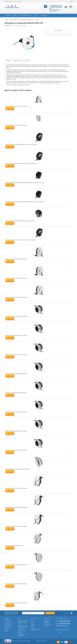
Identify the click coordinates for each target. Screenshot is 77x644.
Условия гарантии (8, 622)
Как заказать (7, 628)
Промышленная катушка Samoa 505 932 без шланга (18, 469)
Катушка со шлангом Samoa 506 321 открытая (16, 335)
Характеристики (17, 60)
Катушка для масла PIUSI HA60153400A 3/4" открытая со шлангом (21, 164)
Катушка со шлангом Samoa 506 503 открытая (16, 316)
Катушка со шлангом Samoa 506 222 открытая (16, 393)
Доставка (11, 1)
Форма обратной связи (63, 626)
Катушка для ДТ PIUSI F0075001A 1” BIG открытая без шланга (20, 221)
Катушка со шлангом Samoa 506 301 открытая (16, 355)
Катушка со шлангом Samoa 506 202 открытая (16, 412)
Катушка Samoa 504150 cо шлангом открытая (16, 125)
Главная (8, 15)
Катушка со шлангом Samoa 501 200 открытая (16, 603)
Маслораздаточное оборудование (26, 20)
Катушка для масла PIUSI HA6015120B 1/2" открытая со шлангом (21, 240)
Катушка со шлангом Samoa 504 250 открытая (16, 584)
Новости (32, 626)
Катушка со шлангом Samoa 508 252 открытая (16, 259)
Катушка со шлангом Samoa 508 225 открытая (16, 297)
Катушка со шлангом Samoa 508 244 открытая (16, 278)
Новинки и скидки (8, 624)
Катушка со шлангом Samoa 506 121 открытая (16, 450)
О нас (15, 1)
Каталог (15, 15)
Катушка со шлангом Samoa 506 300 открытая (16, 374)
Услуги (36, 15)
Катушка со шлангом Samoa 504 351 (14, 546)
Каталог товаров (14, 20)
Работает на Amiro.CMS (41, 641)
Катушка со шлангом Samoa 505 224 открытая (16, 526)
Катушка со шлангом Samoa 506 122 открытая (16, 431)
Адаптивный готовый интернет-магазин (21, 641)
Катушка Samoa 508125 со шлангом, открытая (16, 106)
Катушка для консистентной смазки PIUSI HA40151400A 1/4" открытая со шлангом (25, 202)
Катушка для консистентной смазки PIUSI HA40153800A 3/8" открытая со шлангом (25, 183)
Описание (8, 60)
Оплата (6, 1)
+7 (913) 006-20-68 (55, 7)
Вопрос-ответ (7, 626)
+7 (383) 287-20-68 (55, 6)
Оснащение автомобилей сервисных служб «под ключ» (23, 622)
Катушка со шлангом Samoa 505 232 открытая (16, 507)
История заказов (47, 624)
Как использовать (58, 30)
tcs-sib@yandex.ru (54, 9)
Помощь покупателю (25, 15)
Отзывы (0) (27, 60)
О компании (44, 15)
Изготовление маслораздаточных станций (22, 631)
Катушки (37, 20)
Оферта (32, 623)
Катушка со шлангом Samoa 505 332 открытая (16, 488)
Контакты (20, 1)
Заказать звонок (53, 12)
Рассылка (46, 626)
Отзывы (23, 26)
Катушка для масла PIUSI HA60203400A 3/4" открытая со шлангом (21, 144)
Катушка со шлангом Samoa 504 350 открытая (16, 565)
